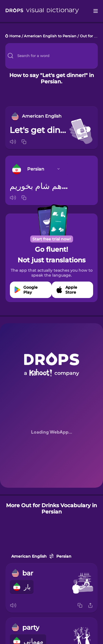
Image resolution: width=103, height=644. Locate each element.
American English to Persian (50, 36)
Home (15, 36)
